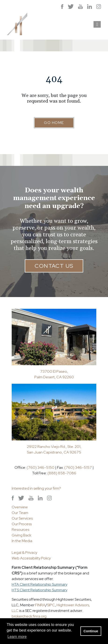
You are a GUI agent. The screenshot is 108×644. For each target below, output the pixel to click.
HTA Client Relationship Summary (40, 584)
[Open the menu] (97, 24)
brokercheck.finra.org (29, 616)
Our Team (20, 513)
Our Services (22, 518)
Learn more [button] (17, 637)
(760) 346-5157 (78, 467)
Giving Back (22, 535)
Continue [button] (91, 631)
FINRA (40, 605)
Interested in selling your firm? (36, 488)
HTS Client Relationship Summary (40, 590)
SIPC (51, 605)
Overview (20, 507)
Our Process (22, 524)
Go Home (54, 123)
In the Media (22, 541)
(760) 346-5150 (41, 467)
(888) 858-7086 (62, 473)
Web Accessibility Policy (31, 558)
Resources (20, 530)
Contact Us (54, 266)
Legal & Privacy (24, 553)
